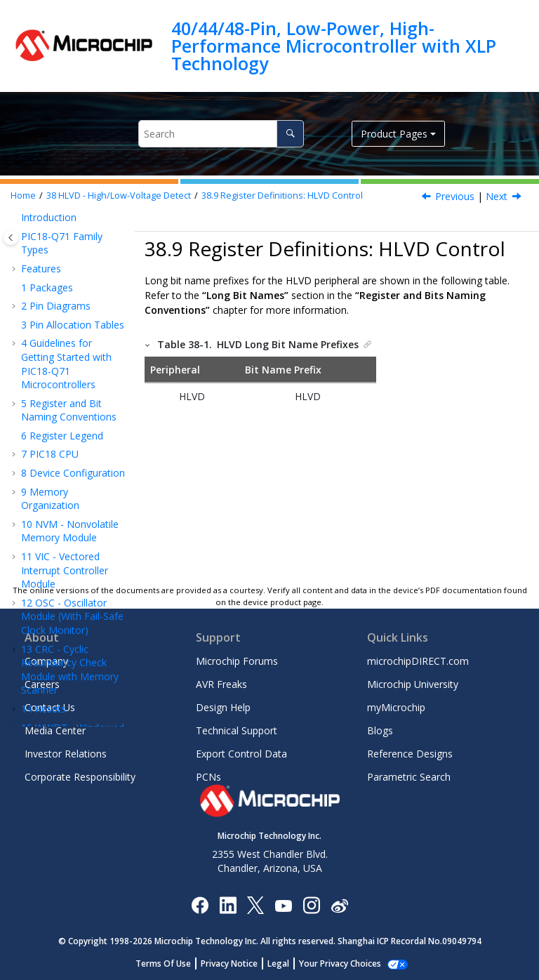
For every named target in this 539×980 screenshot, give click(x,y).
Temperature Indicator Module (60, 507)
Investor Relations (66, 754)
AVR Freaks (221, 684)
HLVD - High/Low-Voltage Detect (119, 196)
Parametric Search (409, 777)
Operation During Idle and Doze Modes (65, 287)
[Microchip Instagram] (311, 905)
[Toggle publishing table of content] (11, 238)
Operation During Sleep (65, 248)
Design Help (223, 707)
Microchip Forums (237, 661)
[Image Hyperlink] (283, 905)
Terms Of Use (171, 964)
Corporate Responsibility (80, 777)
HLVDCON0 (82, 398)
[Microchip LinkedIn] (228, 905)
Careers (42, 684)
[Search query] (221, 134)
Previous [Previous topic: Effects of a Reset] (455, 196)
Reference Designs (410, 754)
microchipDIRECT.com (418, 661)
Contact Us (50, 707)
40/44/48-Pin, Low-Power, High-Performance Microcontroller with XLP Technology (334, 46)
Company (46, 661)
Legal (286, 964)
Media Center (55, 730)
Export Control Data (241, 754)
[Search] (290, 134)
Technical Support (237, 730)
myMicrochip (396, 707)
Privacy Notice (237, 964)
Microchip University (413, 684)
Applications (69, 222)
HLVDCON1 (82, 417)
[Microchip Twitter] (255, 905)
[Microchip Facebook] (200, 905)
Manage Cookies (340, 964)
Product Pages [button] (394, 134)
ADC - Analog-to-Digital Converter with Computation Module (70, 553)
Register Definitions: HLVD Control (282, 196)
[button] (25, 223)
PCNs (208, 777)
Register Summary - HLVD (70, 443)
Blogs (380, 730)
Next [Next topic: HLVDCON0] (497, 196)
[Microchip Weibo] (339, 905)
